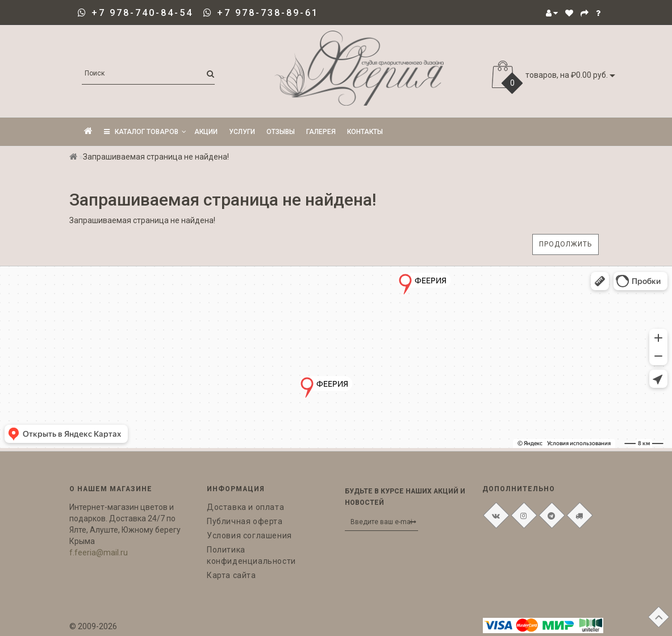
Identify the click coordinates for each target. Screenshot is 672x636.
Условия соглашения (249, 535)
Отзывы (281, 132)
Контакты (365, 132)
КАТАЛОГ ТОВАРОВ (145, 132)
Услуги (242, 132)
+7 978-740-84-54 (142, 13)
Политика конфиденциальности (251, 555)
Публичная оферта (245, 521)
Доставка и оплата (245, 507)
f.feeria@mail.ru (99, 553)
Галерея (321, 132)
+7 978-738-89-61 (268, 13)
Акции (206, 132)
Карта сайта (231, 575)
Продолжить (565, 244)
